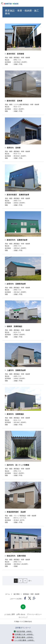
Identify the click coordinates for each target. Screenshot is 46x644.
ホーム (8, 594)
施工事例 (17, 594)
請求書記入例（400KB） (24, 634)
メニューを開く (40, 4)
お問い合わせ (21, 614)
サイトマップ (23, 617)
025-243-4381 (31, 4)
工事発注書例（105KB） (24, 637)
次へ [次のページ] (30, 581)
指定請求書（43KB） (24, 631)
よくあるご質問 (10, 614)
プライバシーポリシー (34, 614)
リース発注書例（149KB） (24, 640)
